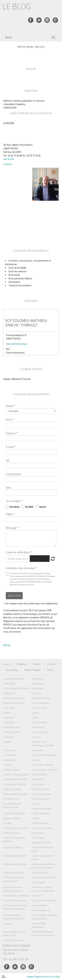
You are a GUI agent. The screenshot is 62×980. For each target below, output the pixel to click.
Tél (8, 461)
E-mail (10, 447)
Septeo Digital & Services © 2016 (43, 977)
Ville (8, 488)
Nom (9, 420)
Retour (7, 645)
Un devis (14, 507)
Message (11, 528)
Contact (8, 164)
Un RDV (29, 507)
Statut (10, 406)
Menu (8, 37)
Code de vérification (18, 552)
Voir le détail (12, 344)
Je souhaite (13, 501)
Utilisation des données (20, 568)
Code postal (13, 474)
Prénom (11, 433)
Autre (43, 507)
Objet (9, 514)
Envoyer (14, 595)
